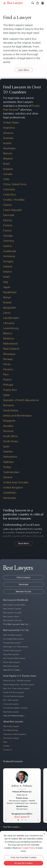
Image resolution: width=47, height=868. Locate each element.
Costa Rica (9, 195)
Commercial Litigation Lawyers (15, 708)
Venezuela (9, 498)
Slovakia (8, 426)
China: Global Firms (15, 184)
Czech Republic (13, 210)
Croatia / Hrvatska (14, 200)
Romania (8, 405)
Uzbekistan (10, 493)
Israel (6, 277)
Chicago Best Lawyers (12, 643)
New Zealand (11, 349)
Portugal (8, 385)
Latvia (7, 313)
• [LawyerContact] (26, 820)
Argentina (9, 128)
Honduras (9, 256)
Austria (7, 143)
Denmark (9, 215)
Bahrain (8, 153)
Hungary (8, 261)
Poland (7, 380)
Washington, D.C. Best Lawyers (16, 647)
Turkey (7, 467)
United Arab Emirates (16, 482)
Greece (7, 246)
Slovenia (8, 431)
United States (11, 123)
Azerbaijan (9, 148)
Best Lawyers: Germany (13, 620)
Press (5, 742)
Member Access (23, 591)
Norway (8, 359)
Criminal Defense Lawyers (14, 696)
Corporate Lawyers (11, 704)
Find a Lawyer (23, 577)
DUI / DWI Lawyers (11, 700)
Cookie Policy (28, 848)
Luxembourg (11, 328)
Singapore (9, 421)
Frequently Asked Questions (15, 734)
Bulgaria (8, 169)
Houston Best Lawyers (12, 650)
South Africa (10, 436)
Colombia (9, 189)
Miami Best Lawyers (11, 666)
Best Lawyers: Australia (12, 613)
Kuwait (7, 302)
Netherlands (10, 344)
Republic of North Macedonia (21, 400)
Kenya (7, 297)
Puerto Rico (10, 390)
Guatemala (10, 251)
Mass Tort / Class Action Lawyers (16, 688)
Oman (7, 364)
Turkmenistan (11, 472)
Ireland (7, 272)
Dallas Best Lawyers (11, 654)
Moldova (9, 338)
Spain (6, 446)
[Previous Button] (5, 795)
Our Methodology (10, 730)
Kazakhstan (10, 292)
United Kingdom (13, 488)
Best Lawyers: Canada (12, 609)
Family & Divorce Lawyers (14, 692)
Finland (8, 225)
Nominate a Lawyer (11, 738)
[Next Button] (39, 795)
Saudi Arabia (11, 410)
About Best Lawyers (11, 726)
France (7, 231)
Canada (8, 174)
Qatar (6, 395)
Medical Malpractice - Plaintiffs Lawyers (19, 685)
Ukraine (8, 477)
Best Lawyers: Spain (11, 616)
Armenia (8, 133)
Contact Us (8, 750)
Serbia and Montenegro (17, 416)
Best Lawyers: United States (14, 605)
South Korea (11, 441)
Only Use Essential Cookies (23, 857)
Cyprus (7, 205)
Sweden (8, 452)
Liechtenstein (11, 318)
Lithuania (9, 323)
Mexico (8, 333)
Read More (23, 543)
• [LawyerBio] (22, 820)
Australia (8, 138)
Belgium (8, 159)
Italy (6, 282)
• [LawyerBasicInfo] (18, 820)
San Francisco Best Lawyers (14, 658)
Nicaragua (9, 354)
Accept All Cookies (23, 863)
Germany (9, 241)
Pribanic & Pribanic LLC (22, 792)
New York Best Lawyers (13, 635)
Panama (8, 369)
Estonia (7, 220)
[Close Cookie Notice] (44, 834)
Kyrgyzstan (10, 308)
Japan (7, 287)
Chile (6, 179)
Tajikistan (9, 462)
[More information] (29, 817)
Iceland (8, 267)
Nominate (24, 584)
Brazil (6, 164)
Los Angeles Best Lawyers (13, 639)
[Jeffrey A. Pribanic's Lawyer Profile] (22, 780)
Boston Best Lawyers (12, 662)
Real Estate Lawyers (11, 712)
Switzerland (10, 457)
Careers (6, 746)
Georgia (8, 236)
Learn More (24, 70)
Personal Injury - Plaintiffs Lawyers (17, 681)
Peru (6, 374)
